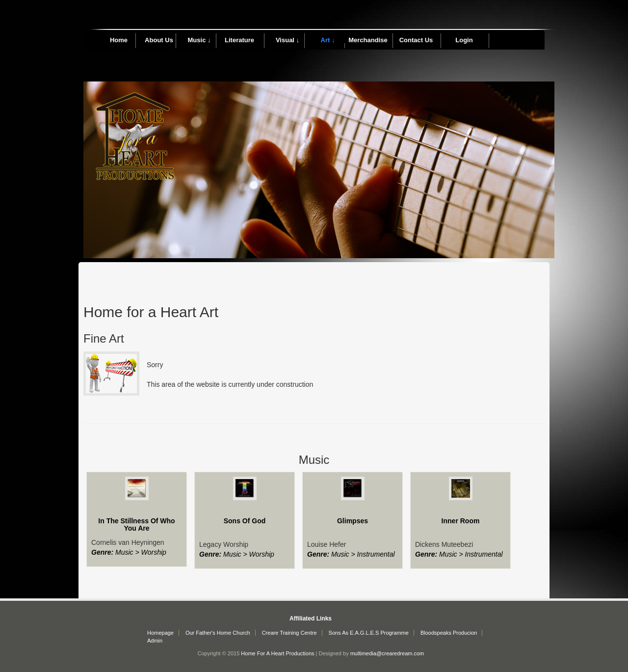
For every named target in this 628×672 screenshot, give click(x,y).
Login (464, 40)
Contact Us (416, 40)
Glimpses (353, 521)
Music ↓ (199, 40)
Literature (239, 40)
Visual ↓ (288, 40)
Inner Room (461, 521)
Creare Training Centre (289, 633)
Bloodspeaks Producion (449, 633)
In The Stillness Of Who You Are (136, 524)
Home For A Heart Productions (277, 653)
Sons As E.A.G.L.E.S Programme (369, 633)
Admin (155, 641)
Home (119, 40)
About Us (159, 40)
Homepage (160, 633)
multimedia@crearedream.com (387, 653)
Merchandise (368, 40)
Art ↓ (328, 40)
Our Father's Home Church (218, 633)
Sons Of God (245, 521)
